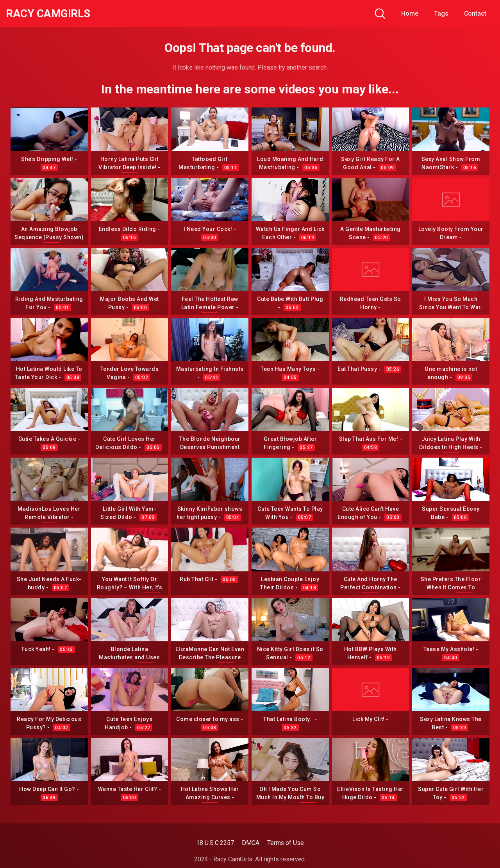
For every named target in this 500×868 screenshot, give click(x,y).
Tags (441, 13)
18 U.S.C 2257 (215, 843)
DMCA (251, 843)
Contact (475, 13)
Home (410, 13)
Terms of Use (286, 843)
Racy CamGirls (48, 14)
